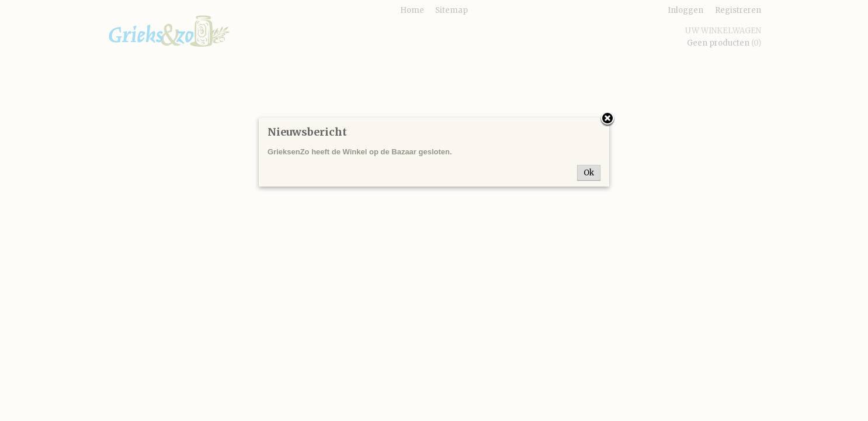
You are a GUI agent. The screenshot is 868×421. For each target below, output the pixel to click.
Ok (589, 173)
